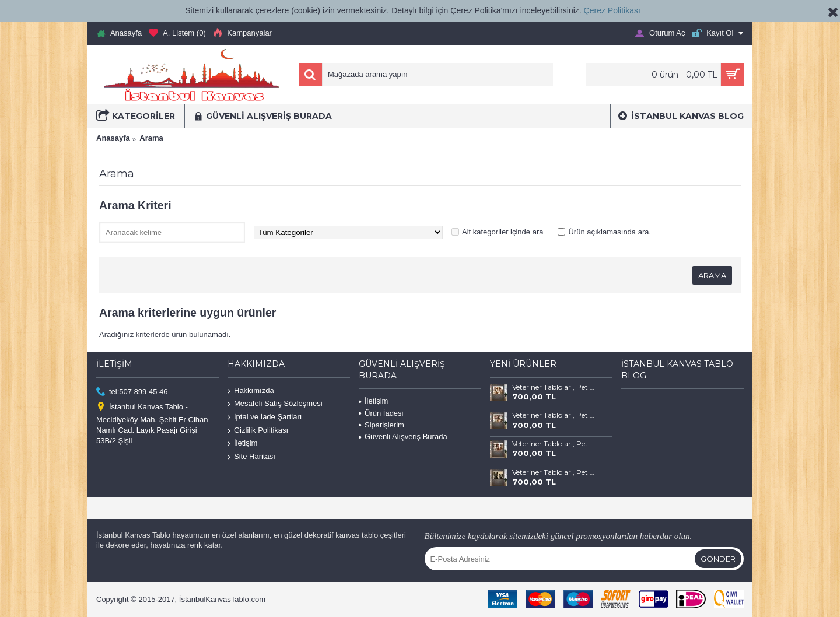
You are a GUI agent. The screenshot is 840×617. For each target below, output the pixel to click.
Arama (151, 138)
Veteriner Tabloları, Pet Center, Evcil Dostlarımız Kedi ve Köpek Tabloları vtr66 (554, 472)
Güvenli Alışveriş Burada (403, 437)
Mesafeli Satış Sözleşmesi (275, 404)
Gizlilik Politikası (258, 430)
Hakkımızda (251, 391)
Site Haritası (251, 457)
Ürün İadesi (381, 413)
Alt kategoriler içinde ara (503, 232)
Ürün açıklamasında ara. (610, 232)
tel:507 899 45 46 (132, 392)
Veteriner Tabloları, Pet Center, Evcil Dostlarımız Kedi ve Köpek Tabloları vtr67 (554, 444)
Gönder (718, 559)
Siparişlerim (381, 425)
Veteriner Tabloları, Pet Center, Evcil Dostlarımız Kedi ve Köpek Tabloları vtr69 (554, 387)
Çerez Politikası (612, 10)
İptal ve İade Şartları (265, 417)
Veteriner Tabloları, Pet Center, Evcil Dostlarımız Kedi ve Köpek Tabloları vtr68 (554, 415)
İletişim (242, 444)
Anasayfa (113, 138)
